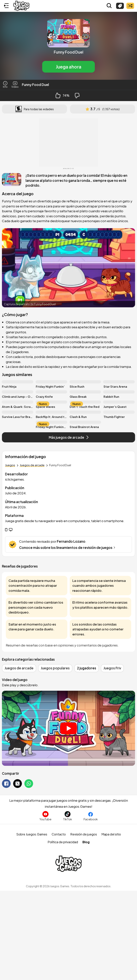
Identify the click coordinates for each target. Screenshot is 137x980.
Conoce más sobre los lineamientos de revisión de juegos (68, 548)
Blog (86, 842)
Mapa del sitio (111, 834)
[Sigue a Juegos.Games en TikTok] (68, 816)
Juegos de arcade (32, 465)
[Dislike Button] (77, 95)
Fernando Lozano (71, 541)
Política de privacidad (63, 842)
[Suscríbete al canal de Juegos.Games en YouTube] (45, 816)
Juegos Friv (112, 668)
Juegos (10, 465)
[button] (68, 46)
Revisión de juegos (84, 834)
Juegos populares (55, 668)
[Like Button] (58, 95)
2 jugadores (87, 668)
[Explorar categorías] (120, 6)
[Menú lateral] (6, 6)
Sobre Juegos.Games (32, 834)
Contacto (59, 834)
